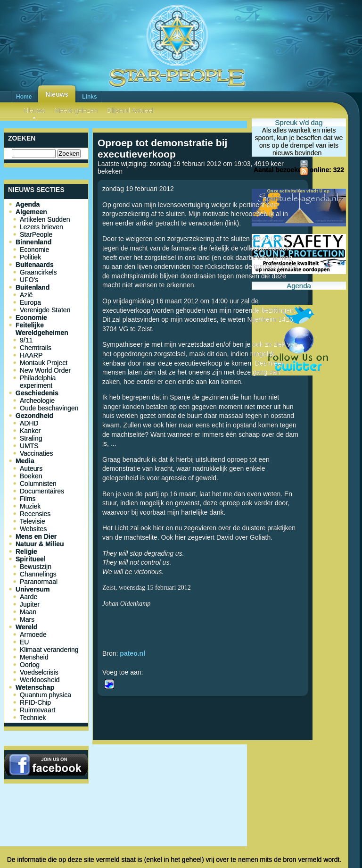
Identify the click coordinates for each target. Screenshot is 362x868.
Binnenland (33, 242)
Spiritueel (31, 559)
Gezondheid (34, 416)
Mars (27, 619)
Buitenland (33, 287)
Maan (28, 612)
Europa (30, 302)
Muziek (30, 506)
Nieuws (57, 94)
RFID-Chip (35, 702)
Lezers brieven (41, 227)
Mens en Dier (36, 536)
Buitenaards (35, 265)
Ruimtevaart (37, 710)
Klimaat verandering (49, 650)
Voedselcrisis (39, 672)
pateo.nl (132, 653)
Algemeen (31, 212)
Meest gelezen (76, 110)
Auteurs (31, 468)
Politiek (30, 257)
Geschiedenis (37, 393)
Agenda (28, 204)
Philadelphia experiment (38, 382)
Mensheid (34, 657)
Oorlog (30, 665)
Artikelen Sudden (45, 219)
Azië (26, 295)
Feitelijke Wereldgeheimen (42, 329)
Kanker (30, 431)
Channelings (38, 574)
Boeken (31, 476)
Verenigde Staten (45, 310)
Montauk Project (44, 363)
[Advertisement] (203, 779)
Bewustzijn (36, 567)
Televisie (33, 521)
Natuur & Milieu (40, 544)
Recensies (35, 514)
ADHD (29, 423)
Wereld (26, 627)
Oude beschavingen (49, 408)
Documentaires (42, 491)
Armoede (33, 634)
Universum (33, 589)
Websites (33, 529)
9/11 (26, 340)
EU (24, 642)
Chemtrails (36, 348)
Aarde (29, 597)
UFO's (29, 280)
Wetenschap (35, 687)
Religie (26, 551)
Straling (31, 438)
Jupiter (30, 604)
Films (28, 499)
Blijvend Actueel (130, 110)
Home (24, 97)
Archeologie (37, 401)
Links (89, 97)
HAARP (31, 355)
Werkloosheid (40, 680)
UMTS (29, 446)
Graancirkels (38, 272)
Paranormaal (39, 582)
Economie (34, 250)
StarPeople (36, 234)
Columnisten (38, 484)
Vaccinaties (37, 453)
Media (25, 461)
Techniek (33, 718)
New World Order (45, 370)
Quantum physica (45, 695)
